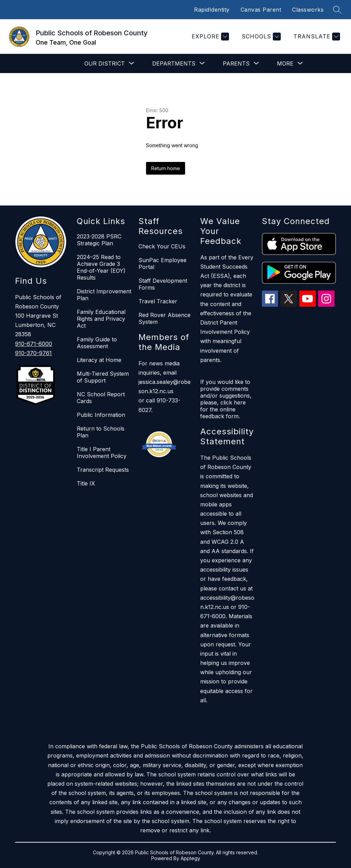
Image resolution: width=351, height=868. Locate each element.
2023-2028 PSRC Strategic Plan (99, 240)
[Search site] (337, 10)
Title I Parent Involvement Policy (102, 453)
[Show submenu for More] (285, 63)
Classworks (308, 10)
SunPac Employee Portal (162, 263)
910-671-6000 (34, 344)
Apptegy (190, 858)
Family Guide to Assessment (97, 343)
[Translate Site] (316, 37)
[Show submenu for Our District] (105, 63)
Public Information (101, 415)
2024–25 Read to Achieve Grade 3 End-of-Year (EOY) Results (101, 267)
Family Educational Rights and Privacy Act (101, 319)
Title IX (86, 483)
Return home (166, 168)
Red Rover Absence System (165, 318)
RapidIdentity (212, 10)
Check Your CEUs (162, 246)
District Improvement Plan (104, 295)
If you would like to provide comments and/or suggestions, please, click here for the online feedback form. (226, 399)
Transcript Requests (103, 470)
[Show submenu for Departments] (174, 63)
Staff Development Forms (163, 284)
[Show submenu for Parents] (236, 63)
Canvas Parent (261, 10)
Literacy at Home (99, 360)
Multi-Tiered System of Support (103, 377)
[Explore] (209, 37)
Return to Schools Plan (101, 432)
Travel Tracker (158, 301)
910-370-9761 (33, 353)
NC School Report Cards (101, 398)
